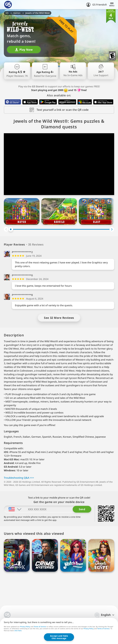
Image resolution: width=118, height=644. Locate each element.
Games (17, 13)
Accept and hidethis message (59, 637)
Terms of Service (40, 627)
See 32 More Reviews (59, 318)
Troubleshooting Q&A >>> (19, 478)
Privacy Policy (25, 627)
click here (18, 631)
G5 (7, 13)
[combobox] (13, 509)
